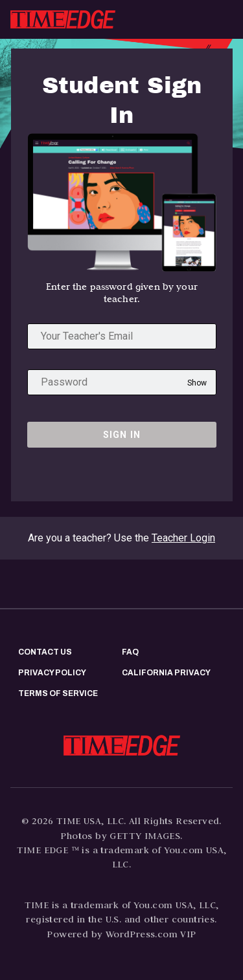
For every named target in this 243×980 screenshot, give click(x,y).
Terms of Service (58, 693)
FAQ (130, 652)
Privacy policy (52, 673)
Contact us (45, 652)
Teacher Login (183, 538)
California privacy (166, 673)
